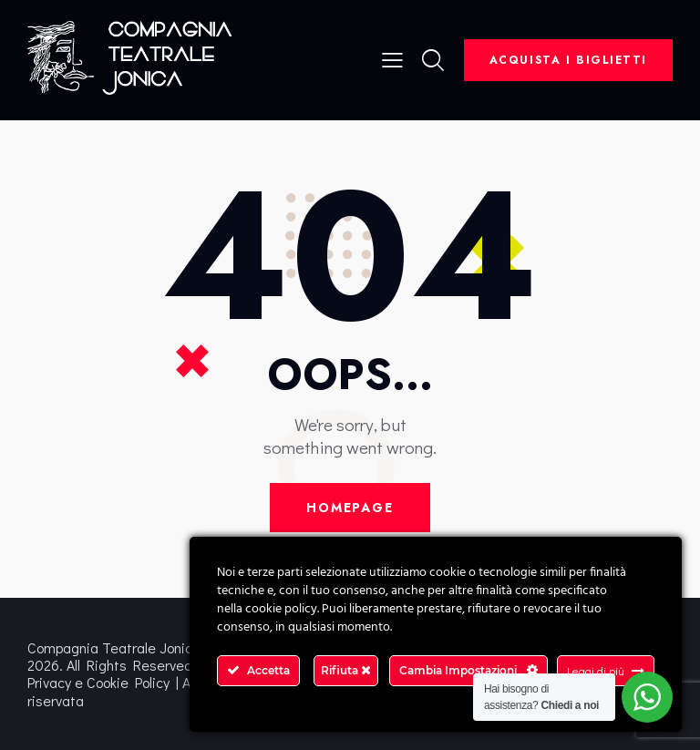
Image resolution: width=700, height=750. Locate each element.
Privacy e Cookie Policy (98, 682)
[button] (392, 58)
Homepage (350, 508)
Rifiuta (346, 670)
